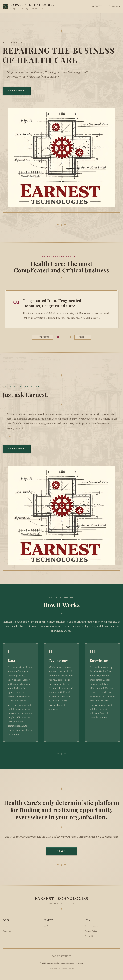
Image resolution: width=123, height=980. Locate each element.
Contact (115, 6)
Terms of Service (92, 926)
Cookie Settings (62, 956)
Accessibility (90, 936)
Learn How (17, 91)
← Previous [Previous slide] (43, 337)
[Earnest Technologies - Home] (29, 6)
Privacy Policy (91, 931)
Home (5, 926)
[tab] (58, 337)
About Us (97, 6)
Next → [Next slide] (83, 337)
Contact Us (61, 851)
